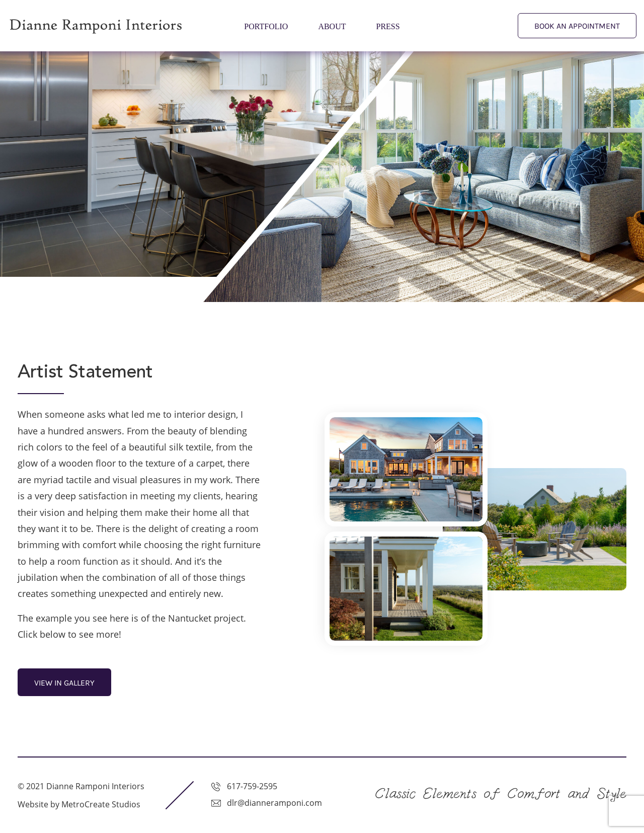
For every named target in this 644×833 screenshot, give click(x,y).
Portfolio (266, 26)
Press (388, 26)
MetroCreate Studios (101, 804)
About (332, 26)
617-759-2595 (251, 786)
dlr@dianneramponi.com (273, 803)
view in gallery (64, 683)
